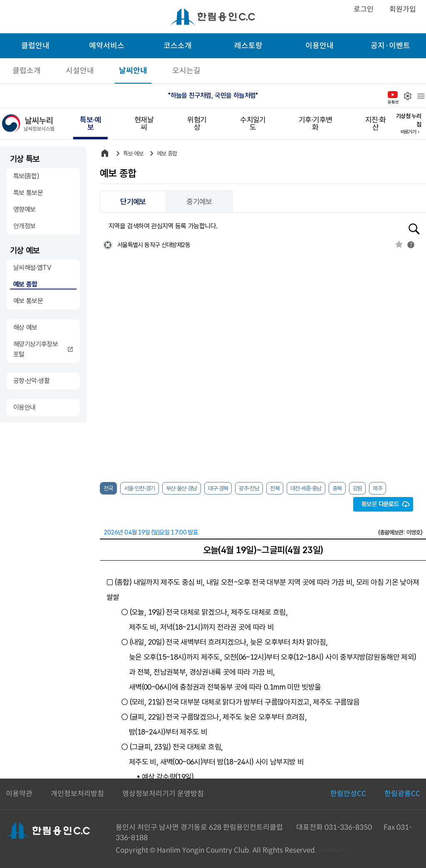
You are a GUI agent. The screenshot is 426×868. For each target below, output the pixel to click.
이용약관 (19, 794)
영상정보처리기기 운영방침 (163, 794)
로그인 (364, 9)
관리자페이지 (332, 851)
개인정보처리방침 (77, 794)
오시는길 (186, 71)
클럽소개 (27, 71)
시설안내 (80, 71)
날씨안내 (133, 71)
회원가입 (403, 9)
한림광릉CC (402, 794)
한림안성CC (348, 794)
